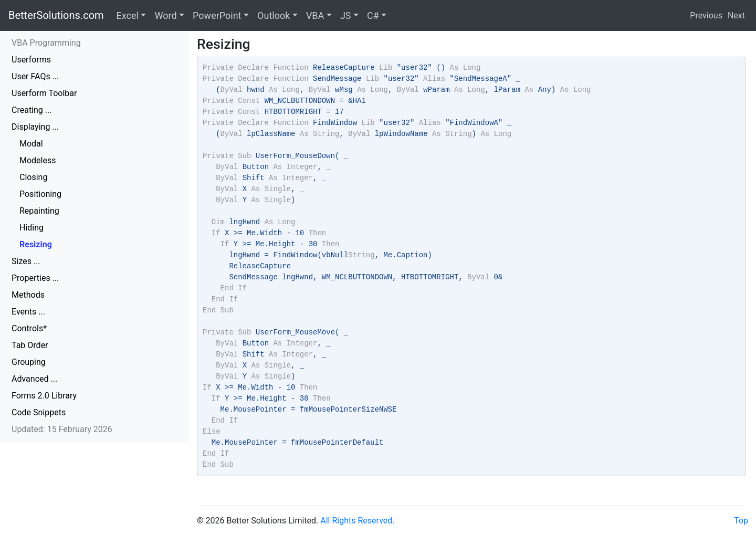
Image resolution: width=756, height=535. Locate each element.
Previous (706, 15)
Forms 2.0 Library (44, 396)
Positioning (40, 194)
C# (373, 15)
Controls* (29, 328)
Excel (128, 15)
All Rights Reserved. (357, 521)
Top (741, 521)
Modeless (38, 160)
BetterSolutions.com (56, 15)
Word (165, 15)
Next (736, 15)
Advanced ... (34, 379)
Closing (33, 177)
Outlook (274, 15)
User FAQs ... (35, 76)
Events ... (28, 312)
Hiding (31, 228)
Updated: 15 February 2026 (62, 429)
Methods (28, 295)
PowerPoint (217, 15)
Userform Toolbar (44, 93)
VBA (315, 15)
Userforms (31, 60)
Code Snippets (39, 412)
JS (346, 15)
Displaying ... (35, 127)
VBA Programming (46, 43)
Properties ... (35, 278)
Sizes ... (26, 261)
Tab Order (30, 345)
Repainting (39, 211)
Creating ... (31, 110)
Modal (31, 144)
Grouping (29, 362)
